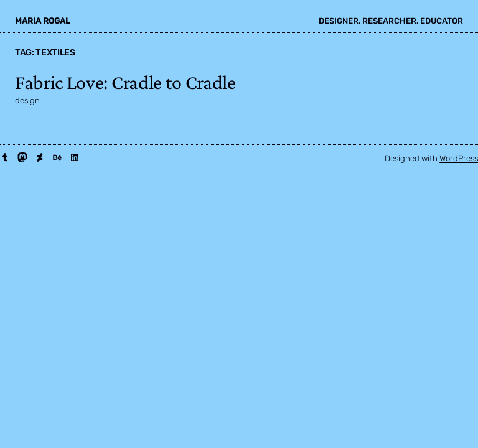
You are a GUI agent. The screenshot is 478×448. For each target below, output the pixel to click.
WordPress (459, 158)
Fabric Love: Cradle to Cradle (125, 82)
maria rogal (43, 21)
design (27, 100)
